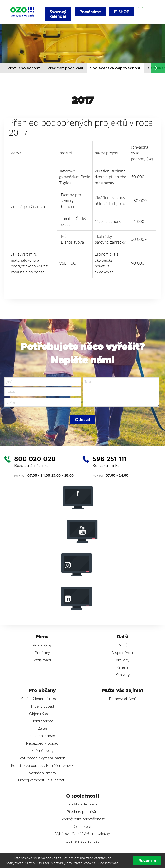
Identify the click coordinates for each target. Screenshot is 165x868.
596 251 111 (111, 460)
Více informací (108, 863)
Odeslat (83, 421)
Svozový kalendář (58, 14)
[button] (156, 68)
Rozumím (147, 861)
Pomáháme (91, 12)
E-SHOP (122, 12)
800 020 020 (36, 460)
